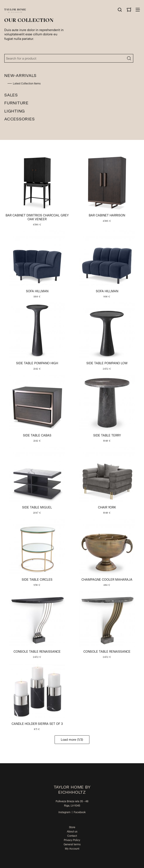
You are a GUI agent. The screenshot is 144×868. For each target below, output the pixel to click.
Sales (11, 95)
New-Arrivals (20, 76)
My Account (72, 849)
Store (72, 827)
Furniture (16, 103)
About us (72, 832)
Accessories (19, 119)
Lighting (15, 111)
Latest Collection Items (27, 84)
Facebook (80, 812)
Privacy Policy (72, 840)
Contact (72, 836)
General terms (72, 844)
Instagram (64, 812)
